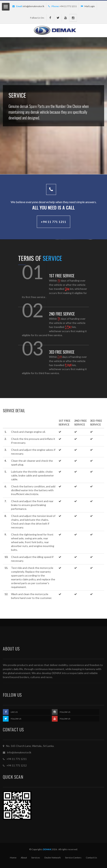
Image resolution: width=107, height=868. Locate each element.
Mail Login (88, 6)
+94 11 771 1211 (53, 222)
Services (36, 858)
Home (13, 858)
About (24, 858)
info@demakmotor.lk (33, 6)
